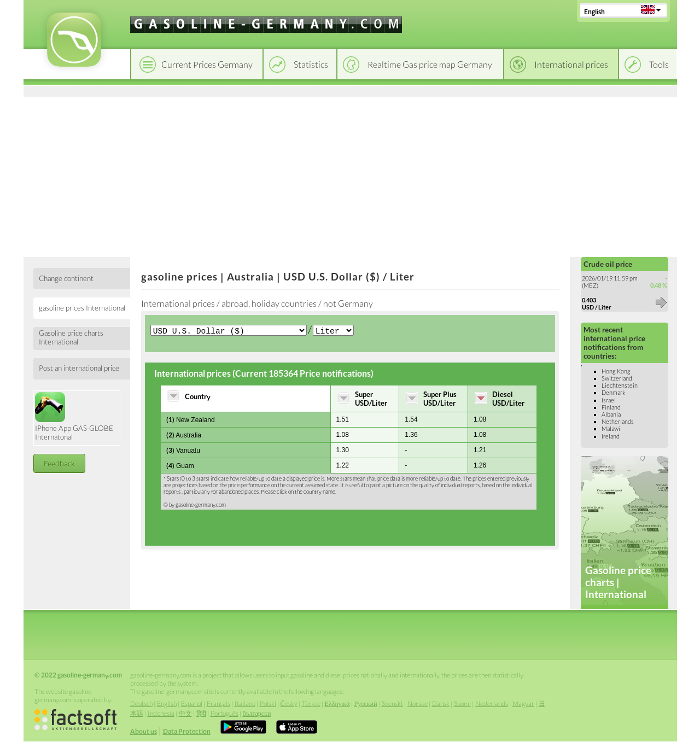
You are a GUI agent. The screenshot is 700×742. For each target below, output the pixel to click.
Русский (366, 703)
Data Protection (187, 731)
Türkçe (311, 703)
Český (289, 703)
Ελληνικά (337, 703)
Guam (180, 467)
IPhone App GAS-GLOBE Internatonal (74, 417)
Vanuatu (183, 451)
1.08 (480, 420)
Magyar (523, 703)
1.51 (343, 420)
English (594, 12)
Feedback (59, 463)
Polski (268, 703)
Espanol (192, 703)
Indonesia (161, 713)
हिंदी (201, 713)
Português (224, 713)
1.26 (480, 466)
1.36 (411, 436)
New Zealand (191, 421)
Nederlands (492, 703)
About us (144, 731)
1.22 (343, 466)
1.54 (411, 420)
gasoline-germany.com (201, 506)
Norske (418, 703)
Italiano (245, 703)
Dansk (441, 703)
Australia (184, 436)
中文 (185, 713)
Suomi (462, 703)
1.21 (480, 451)
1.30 (343, 451)
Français (218, 703)
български (257, 713)
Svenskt (392, 703)
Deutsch (141, 703)
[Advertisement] (350, 175)
